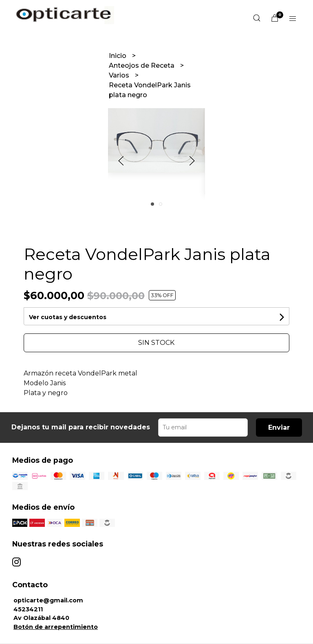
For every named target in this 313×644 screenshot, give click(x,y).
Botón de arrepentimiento (56, 627)
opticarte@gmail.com (48, 600)
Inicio (118, 56)
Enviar (279, 427)
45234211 (28, 609)
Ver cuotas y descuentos (68, 317)
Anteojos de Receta (142, 66)
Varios (120, 75)
